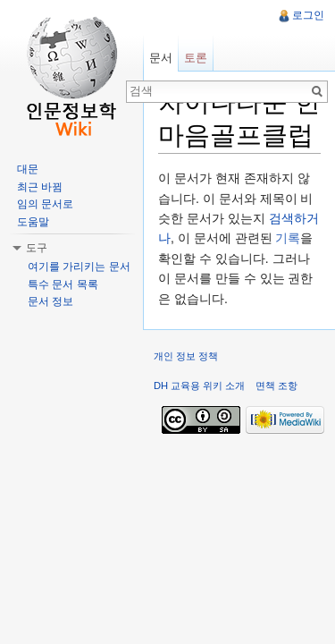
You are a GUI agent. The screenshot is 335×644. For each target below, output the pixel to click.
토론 (196, 58)
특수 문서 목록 (63, 284)
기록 (288, 238)
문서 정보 (50, 301)
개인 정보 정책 (186, 356)
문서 (161, 58)
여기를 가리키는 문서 (79, 267)
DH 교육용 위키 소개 (199, 386)
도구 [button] (37, 248)
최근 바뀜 (40, 187)
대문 (28, 169)
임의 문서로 (45, 204)
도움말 (33, 222)
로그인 (308, 15)
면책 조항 (276, 386)
